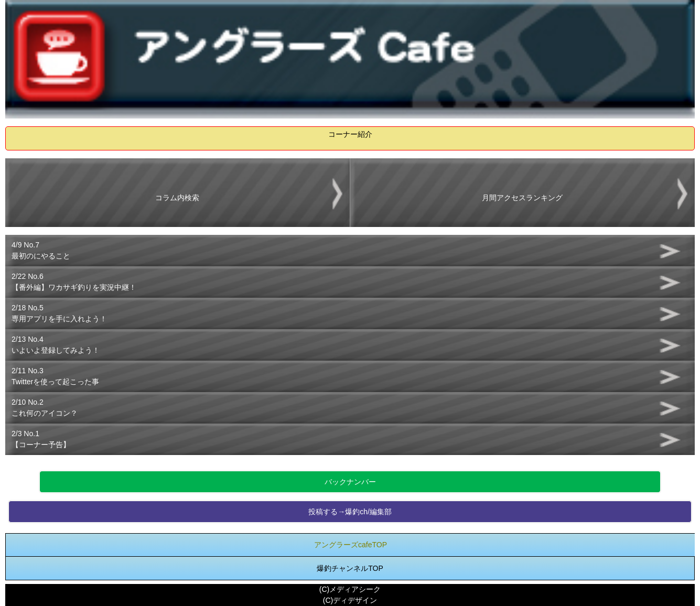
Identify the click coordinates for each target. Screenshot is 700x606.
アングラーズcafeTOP (351, 545)
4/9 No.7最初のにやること (41, 250)
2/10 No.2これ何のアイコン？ (45, 408)
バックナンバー (350, 482)
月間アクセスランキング (522, 198)
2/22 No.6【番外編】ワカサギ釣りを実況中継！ (74, 282)
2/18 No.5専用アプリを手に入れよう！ (59, 313)
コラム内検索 (177, 198)
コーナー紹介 (350, 134)
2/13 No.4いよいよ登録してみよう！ (56, 345)
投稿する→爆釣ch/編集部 (350, 512)
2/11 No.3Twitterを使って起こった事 (55, 376)
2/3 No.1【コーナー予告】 (41, 439)
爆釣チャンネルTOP (350, 568)
